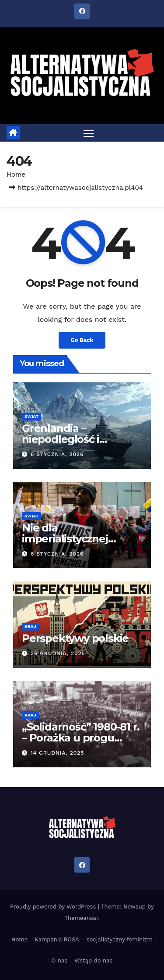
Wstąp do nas (93, 960)
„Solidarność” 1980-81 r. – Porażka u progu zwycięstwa (81, 738)
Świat (31, 416)
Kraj (30, 626)
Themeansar (81, 918)
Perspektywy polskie (75, 638)
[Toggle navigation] (89, 133)
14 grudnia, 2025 (57, 753)
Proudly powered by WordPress (54, 907)
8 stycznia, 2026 (57, 454)
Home (16, 175)
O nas (59, 960)
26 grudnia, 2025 (58, 653)
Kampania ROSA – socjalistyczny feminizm (94, 939)
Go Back (82, 340)
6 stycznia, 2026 (57, 554)
